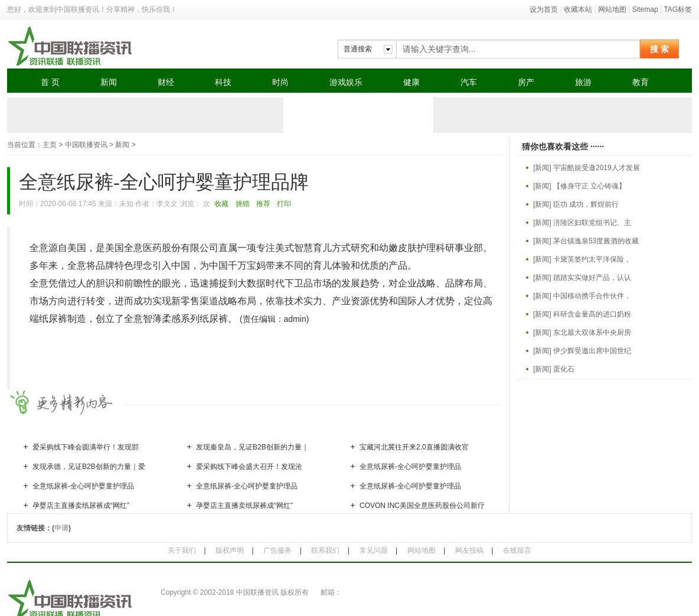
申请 (61, 528)
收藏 (221, 204)
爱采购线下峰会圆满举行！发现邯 (86, 447)
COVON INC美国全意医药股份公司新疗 (422, 506)
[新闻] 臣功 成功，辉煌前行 (576, 204)
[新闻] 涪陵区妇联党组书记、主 (582, 223)
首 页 (50, 82)
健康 (411, 82)
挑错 (243, 204)
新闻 (109, 82)
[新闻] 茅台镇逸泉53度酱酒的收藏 (586, 241)
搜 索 (659, 49)
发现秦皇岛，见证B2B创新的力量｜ (252, 447)
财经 (166, 82)
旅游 (583, 82)
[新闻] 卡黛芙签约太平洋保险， (582, 259)
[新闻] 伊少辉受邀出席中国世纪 (582, 351)
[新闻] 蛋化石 (554, 369)
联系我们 (325, 550)
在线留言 (517, 550)
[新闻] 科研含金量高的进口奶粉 (582, 314)
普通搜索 (358, 49)
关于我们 (182, 550)
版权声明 (230, 550)
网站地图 (612, 9)
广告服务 (277, 550)
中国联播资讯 (86, 145)
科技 (223, 82)
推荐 (263, 204)
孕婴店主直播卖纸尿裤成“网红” (81, 506)
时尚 (280, 82)
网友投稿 (469, 550)
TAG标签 (678, 9)
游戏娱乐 (346, 82)
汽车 (469, 82)
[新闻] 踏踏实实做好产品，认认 (582, 278)
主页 (50, 145)
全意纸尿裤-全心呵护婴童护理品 (410, 467)
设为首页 (544, 9)
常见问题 (374, 550)
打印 (284, 204)
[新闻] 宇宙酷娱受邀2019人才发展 (587, 168)
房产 (526, 82)
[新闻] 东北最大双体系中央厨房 (582, 333)
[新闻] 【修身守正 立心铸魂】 (579, 186)
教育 (641, 82)
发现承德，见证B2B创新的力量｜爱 (89, 467)
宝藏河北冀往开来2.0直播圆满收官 (414, 447)
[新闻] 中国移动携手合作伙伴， (582, 296)
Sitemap (645, 9)
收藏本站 (578, 9)
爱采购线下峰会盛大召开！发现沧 (249, 467)
